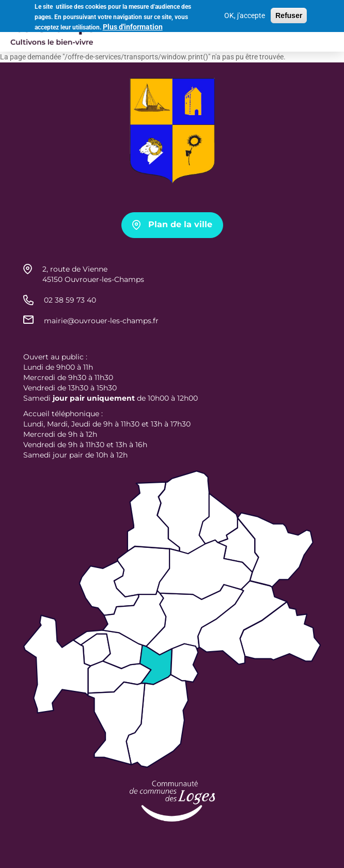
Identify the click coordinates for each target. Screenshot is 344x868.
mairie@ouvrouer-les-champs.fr (101, 321)
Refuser (289, 14)
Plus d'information (133, 25)
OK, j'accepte (245, 14)
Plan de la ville (180, 224)
